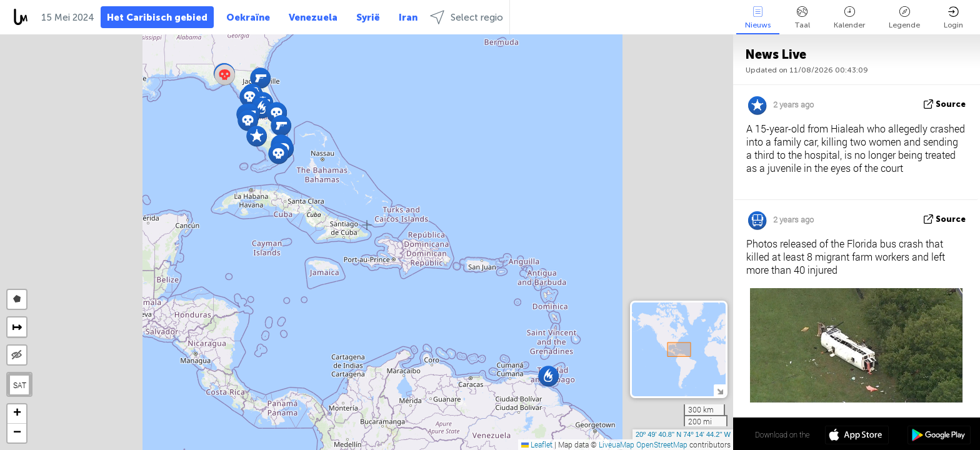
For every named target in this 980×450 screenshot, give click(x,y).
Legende (904, 18)
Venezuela (313, 17)
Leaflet (537, 444)
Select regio (467, 17)
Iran (408, 17)
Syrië (368, 17)
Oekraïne (248, 17)
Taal (802, 18)
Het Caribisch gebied (157, 17)
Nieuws (758, 18)
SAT (20, 385)
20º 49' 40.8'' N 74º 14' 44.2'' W (683, 434)
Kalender (849, 18)
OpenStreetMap (662, 444)
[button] (257, 136)
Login (953, 18)
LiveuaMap (617, 444)
